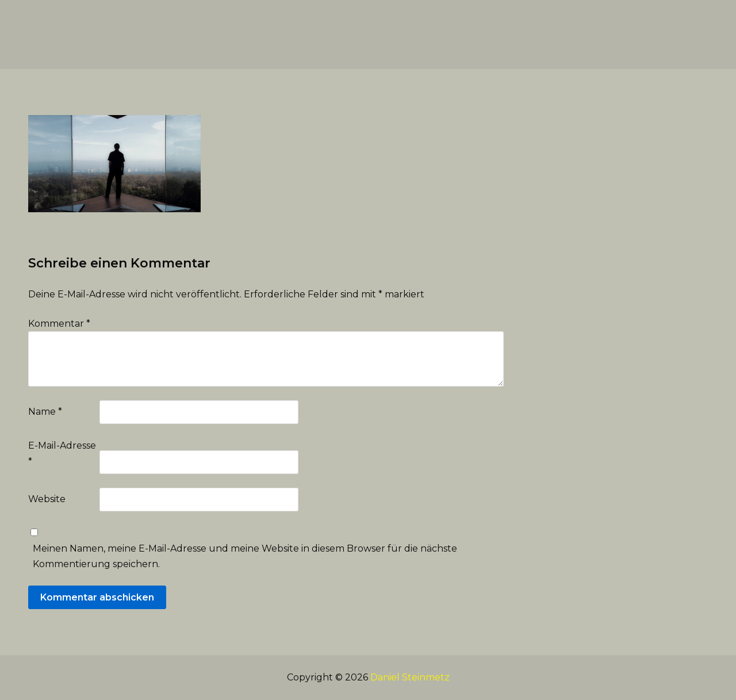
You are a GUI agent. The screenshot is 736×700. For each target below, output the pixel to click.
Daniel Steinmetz (410, 677)
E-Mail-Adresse (62, 453)
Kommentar (59, 324)
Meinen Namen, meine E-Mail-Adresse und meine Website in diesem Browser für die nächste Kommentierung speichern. (245, 556)
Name (45, 412)
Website (47, 499)
